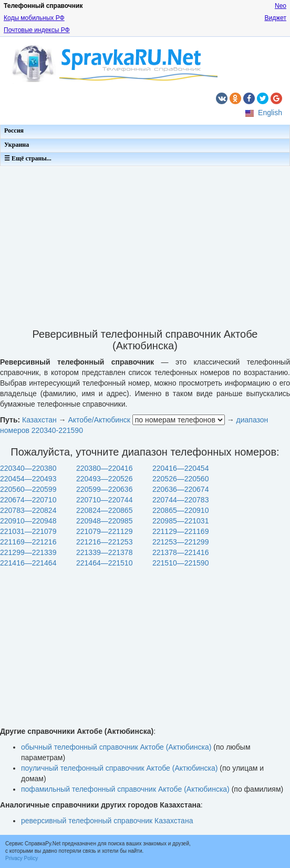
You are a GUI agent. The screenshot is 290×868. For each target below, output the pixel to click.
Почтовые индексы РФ (37, 30)
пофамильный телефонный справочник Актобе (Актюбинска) (125, 789)
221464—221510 (104, 563)
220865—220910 (180, 510)
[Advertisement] (145, 244)
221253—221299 (180, 542)
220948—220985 (104, 521)
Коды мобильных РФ (34, 18)
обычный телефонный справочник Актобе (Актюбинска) (116, 747)
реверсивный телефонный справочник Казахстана (107, 821)
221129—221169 (180, 531)
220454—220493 (28, 479)
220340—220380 (28, 468)
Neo (281, 6)
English (270, 113)
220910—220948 (28, 521)
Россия (14, 130)
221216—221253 (104, 542)
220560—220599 (28, 489)
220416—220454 (180, 468)
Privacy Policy (22, 858)
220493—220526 (104, 479)
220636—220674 (180, 489)
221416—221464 (28, 563)
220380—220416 (104, 468)
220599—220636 (104, 489)
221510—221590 (180, 563)
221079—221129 (104, 531)
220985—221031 (180, 521)
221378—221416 (180, 552)
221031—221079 (28, 531)
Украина (17, 145)
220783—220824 (28, 510)
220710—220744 (104, 500)
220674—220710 (28, 500)
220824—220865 (104, 510)
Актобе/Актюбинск (99, 420)
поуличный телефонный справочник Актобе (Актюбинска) (119, 768)
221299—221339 (28, 552)
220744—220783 (180, 500)
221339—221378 (104, 552)
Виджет (275, 18)
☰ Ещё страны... (28, 158)
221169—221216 (28, 542)
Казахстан (39, 420)
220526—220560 (180, 479)
